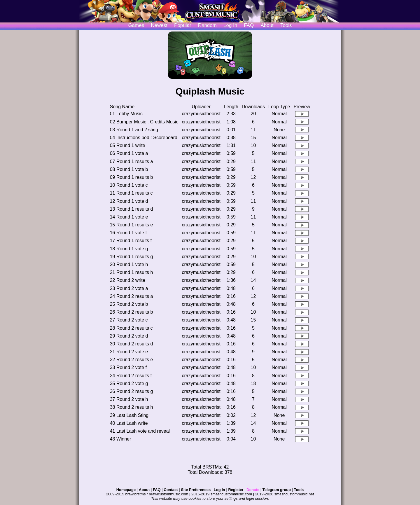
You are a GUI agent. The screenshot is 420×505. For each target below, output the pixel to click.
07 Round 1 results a (132, 161)
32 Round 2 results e (132, 360)
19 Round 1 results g (132, 257)
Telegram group (277, 490)
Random (207, 25)
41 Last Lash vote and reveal (140, 431)
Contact (171, 490)
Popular (183, 25)
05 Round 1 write (128, 145)
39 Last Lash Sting (129, 415)
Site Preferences (196, 490)
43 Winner (121, 439)
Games (136, 25)
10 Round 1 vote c (129, 185)
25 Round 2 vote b (129, 304)
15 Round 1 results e (132, 225)
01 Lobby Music (126, 114)
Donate (253, 490)
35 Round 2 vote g (129, 383)
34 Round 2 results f (131, 376)
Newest (159, 25)
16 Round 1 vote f (128, 233)
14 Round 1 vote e (129, 217)
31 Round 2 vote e (129, 352)
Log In (219, 490)
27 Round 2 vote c (129, 320)
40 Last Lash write (129, 423)
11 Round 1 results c (131, 193)
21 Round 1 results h (132, 272)
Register (236, 490)
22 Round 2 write (128, 280)
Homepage (126, 490)
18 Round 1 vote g (129, 249)
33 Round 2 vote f (128, 367)
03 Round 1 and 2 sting (134, 130)
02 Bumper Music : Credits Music (144, 122)
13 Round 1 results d (132, 209)
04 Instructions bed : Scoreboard (144, 138)
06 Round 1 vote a (129, 153)
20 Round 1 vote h (129, 264)
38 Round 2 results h (132, 407)
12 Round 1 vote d (129, 201)
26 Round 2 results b (132, 312)
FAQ (249, 25)
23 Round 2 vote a (129, 288)
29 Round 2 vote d (129, 336)
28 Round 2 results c (131, 328)
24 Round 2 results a (132, 296)
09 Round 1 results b (132, 177)
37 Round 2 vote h (129, 399)
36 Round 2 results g (132, 391)
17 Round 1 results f (131, 241)
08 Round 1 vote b (129, 169)
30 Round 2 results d (132, 344)
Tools (286, 25)
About (267, 25)
